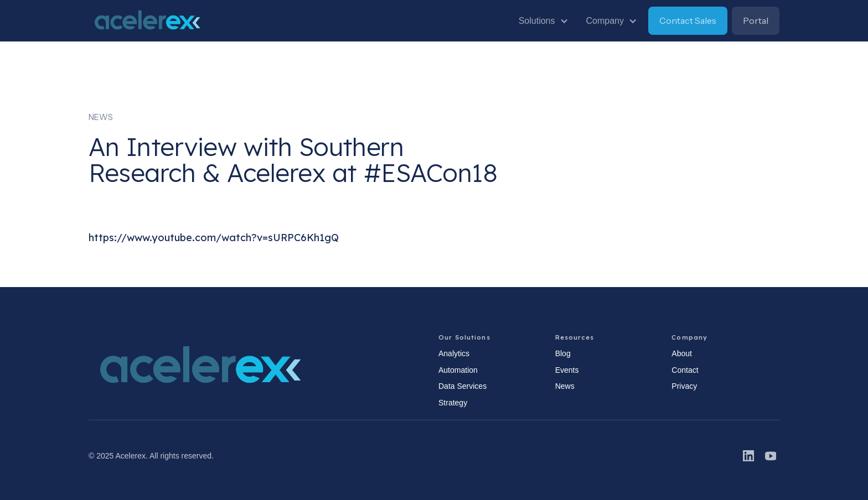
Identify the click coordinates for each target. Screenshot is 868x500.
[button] (544, 21)
